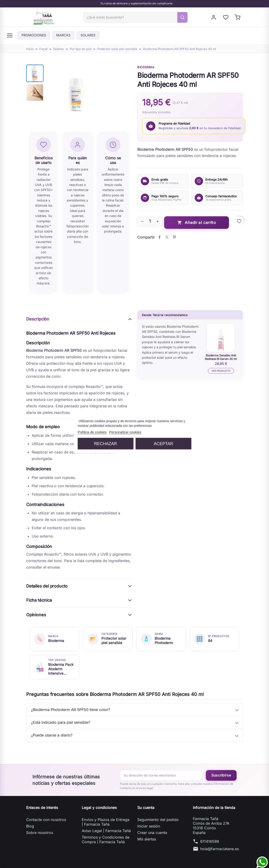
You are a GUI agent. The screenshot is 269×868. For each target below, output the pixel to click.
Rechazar (105, 444)
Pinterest (174, 237)
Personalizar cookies (125, 432)
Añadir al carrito (197, 223)
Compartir (160, 237)
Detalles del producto (47, 586)
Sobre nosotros (40, 833)
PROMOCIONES (34, 35)
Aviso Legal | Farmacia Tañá (106, 831)
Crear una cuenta (152, 833)
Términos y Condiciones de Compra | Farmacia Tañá (106, 840)
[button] (142, 221)
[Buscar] (130, 17)
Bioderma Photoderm (164, 641)
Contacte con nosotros (46, 820)
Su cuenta (146, 808)
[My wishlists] (226, 17)
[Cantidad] (150, 221)
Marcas (63, 35)
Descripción (38, 319)
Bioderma (146, 67)
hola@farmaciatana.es (220, 849)
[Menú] (10, 35)
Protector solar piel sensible (114, 641)
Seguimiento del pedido (158, 820)
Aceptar (163, 444)
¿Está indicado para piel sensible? (61, 722)
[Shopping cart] (238, 17)
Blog (30, 826)
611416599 (210, 841)
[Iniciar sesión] (214, 17)
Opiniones (36, 615)
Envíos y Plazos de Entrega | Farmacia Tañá (106, 822)
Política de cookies (92, 432)
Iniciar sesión (149, 826)
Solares (88, 35)
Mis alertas (147, 839)
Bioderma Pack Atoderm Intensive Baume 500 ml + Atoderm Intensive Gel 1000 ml (61, 669)
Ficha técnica (39, 600)
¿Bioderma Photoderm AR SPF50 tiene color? (70, 710)
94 (210, 641)
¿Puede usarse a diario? (52, 735)
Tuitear (167, 237)
